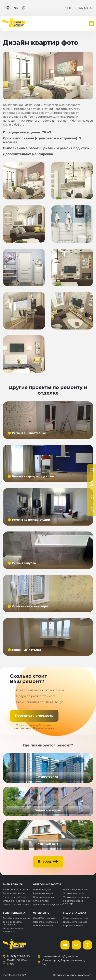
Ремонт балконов (43, 893)
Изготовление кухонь (75, 918)
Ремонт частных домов (16, 905)
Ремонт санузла (42, 890)
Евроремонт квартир (15, 893)
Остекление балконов (46, 922)
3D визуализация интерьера (13, 930)
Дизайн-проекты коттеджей (13, 923)
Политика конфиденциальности (73, 975)
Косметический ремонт (17, 890)
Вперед (44, 861)
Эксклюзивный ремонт (16, 897)
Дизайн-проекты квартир (18, 918)
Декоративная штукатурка (48, 905)
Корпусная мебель (74, 926)
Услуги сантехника (74, 893)
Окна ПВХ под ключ (44, 918)
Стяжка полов (41, 901)
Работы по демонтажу (76, 890)
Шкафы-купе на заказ (75, 922)
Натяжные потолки (44, 897)
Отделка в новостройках (17, 901)
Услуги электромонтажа (77, 897)
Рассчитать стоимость (34, 716)
